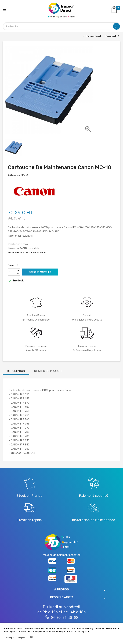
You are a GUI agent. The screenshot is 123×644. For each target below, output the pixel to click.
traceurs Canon (37, 252)
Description (16, 371)
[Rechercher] (61, 26)
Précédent (92, 36)
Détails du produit (48, 371)
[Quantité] (12, 272)
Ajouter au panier (40, 272)
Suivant (113, 36)
